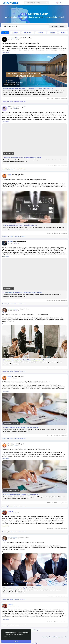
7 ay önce (10, 108)
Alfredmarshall (12, 309)
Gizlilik (54, 637)
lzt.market (35, 643)
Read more (5, 53)
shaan (9, 174)
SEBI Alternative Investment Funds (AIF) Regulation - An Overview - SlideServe (28, 89)
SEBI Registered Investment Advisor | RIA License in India (21, 427)
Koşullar (49, 637)
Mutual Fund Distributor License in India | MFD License (20, 225)
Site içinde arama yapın (58, 26)
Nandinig (10, 511)
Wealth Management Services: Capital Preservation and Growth (24, 360)
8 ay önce (10, 378)
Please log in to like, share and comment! (14, 102)
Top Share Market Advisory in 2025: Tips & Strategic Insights (22, 158)
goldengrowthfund (13, 38)
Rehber (66, 637)
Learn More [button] (7, 637)
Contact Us (60, 637)
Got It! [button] (16, 641)
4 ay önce (10, 39)
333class (10, 107)
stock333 (10, 242)
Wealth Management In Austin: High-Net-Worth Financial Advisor (24, 588)
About (44, 637)
